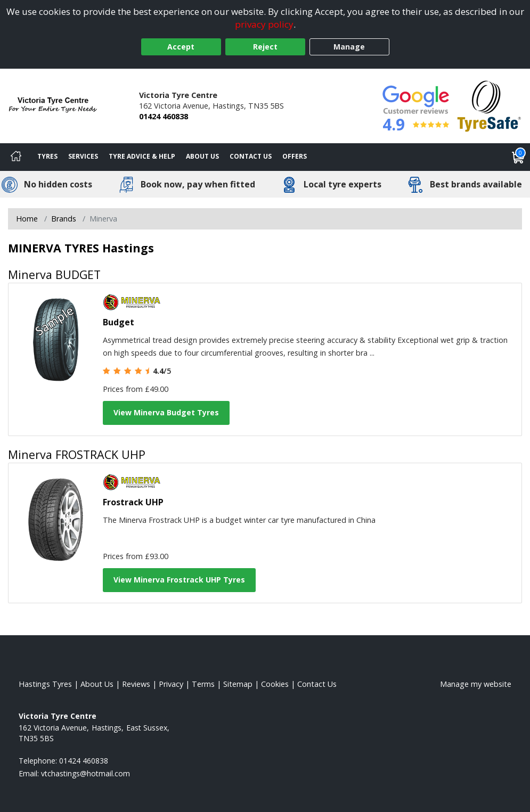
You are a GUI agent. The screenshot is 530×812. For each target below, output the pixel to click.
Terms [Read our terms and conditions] (203, 684)
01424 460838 (164, 116)
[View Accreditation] (489, 105)
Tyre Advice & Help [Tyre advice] (142, 156)
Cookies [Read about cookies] (275, 684)
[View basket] (518, 157)
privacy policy (264, 24)
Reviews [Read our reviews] (136, 684)
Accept (181, 47)
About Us (202, 156)
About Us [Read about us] (97, 684)
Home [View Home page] (27, 219)
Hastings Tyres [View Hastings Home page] (45, 684)
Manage (349, 47)
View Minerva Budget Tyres (166, 412)
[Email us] (85, 773)
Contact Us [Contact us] (251, 156)
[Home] (16, 157)
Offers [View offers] (295, 156)
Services (83, 156)
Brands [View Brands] (64, 219)
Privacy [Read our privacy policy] (171, 684)
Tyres (47, 156)
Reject (265, 47)
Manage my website (476, 684)
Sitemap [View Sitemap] (238, 684)
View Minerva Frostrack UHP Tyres (179, 580)
